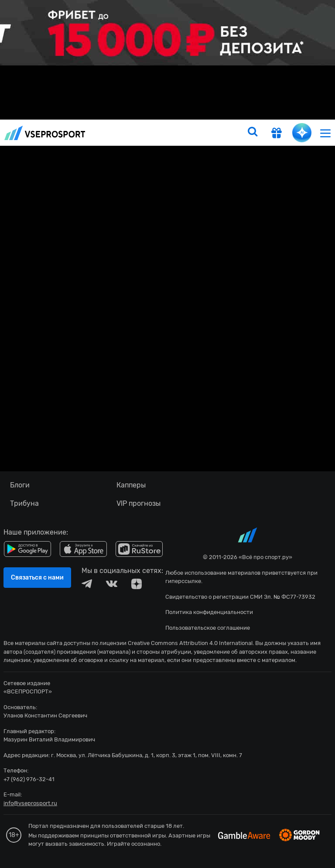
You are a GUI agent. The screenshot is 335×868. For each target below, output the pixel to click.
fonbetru (167, 434)
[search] (253, 133)
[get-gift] (277, 134)
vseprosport (45, 133)
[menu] (325, 133)
